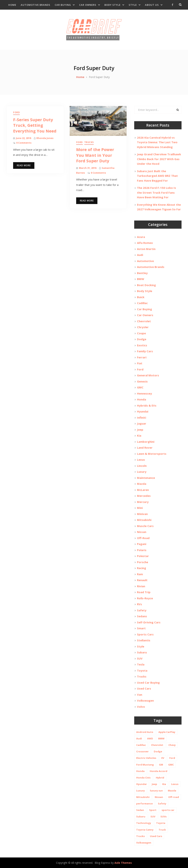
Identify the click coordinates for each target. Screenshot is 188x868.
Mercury (143, 502)
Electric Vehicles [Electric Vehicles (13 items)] (146, 758)
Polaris (142, 550)
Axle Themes (123, 863)
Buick (141, 297)
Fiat (140, 363)
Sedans (142, 616)
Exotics (142, 345)
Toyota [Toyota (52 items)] (161, 823)
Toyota (142, 670)
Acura (141, 237)
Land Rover (145, 448)
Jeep (140, 430)
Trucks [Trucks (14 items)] (140, 836)
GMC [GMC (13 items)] (171, 765)
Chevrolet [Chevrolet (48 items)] (157, 745)
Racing (142, 568)
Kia (139, 435)
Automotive (145, 261)
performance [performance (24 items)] (144, 804)
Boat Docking (146, 285)
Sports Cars (145, 634)
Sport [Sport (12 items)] (153, 810)
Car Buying (63, 5)
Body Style (112, 5)
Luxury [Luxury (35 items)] (140, 791)
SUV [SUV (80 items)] (153, 816)
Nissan (142, 532)
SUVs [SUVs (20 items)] (164, 816)
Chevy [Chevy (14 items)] (172, 745)
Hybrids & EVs (147, 405)
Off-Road (143, 538)
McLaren (143, 490)
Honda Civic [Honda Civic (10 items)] (143, 778)
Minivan (142, 514)
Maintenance (146, 478)
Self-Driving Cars (149, 622)
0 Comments (24, 143)
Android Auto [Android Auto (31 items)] (145, 732)
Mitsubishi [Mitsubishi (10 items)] (143, 797)
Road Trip (144, 592)
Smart (141, 628)
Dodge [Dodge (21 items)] (158, 751)
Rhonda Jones (45, 138)
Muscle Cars (145, 526)
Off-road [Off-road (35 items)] (174, 797)
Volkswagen (145, 700)
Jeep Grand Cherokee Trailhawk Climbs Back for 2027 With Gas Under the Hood (159, 159)
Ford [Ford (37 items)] (172, 758)
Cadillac (142, 303)
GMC (140, 387)
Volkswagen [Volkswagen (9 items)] (144, 843)
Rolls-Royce (145, 598)
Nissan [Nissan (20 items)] (159, 797)
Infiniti (142, 418)
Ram (140, 574)
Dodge (142, 339)
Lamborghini (146, 442)
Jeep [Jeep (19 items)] (154, 784)
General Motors (148, 375)
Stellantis (144, 640)
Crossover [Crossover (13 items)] (142, 751)
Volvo (141, 707)
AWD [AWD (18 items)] (150, 738)
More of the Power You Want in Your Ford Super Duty (95, 155)
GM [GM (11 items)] (161, 765)
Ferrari (142, 357)
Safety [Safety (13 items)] (162, 804)
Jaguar (142, 423)
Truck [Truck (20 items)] (162, 830)
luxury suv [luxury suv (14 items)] (156, 791)
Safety (142, 610)
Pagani (142, 544)
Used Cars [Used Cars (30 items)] (156, 836)
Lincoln (142, 466)
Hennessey (144, 393)
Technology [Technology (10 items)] (144, 823)
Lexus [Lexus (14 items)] (175, 784)
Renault (142, 580)
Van (140, 695)
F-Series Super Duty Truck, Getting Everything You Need (35, 125)
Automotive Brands (35, 5)
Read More (24, 165)
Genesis (142, 381)
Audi (140, 255)
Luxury (142, 472)
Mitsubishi (144, 520)
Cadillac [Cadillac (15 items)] (141, 745)
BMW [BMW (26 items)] (161, 738)
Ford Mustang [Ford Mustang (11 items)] (145, 765)
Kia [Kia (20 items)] (164, 784)
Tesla (141, 664)
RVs (139, 604)
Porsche (143, 562)
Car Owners (88, 5)
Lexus (141, 460)
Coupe (141, 333)
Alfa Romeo (145, 243)
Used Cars (144, 688)
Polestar (143, 556)
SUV (140, 658)
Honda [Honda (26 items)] (140, 771)
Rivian (141, 586)
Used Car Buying (148, 683)
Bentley (142, 273)
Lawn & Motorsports (152, 454)
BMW (141, 279)
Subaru (142, 652)
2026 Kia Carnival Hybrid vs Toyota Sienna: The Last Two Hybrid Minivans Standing (157, 142)
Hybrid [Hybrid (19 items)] (160, 778)
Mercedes (144, 496)
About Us (152, 5)
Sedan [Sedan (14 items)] (140, 810)
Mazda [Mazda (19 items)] (172, 791)
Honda (142, 399)
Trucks (89, 142)
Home (12, 5)
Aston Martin (146, 249)
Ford (16, 112)
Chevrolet (144, 321)
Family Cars (145, 351)
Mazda (142, 484)
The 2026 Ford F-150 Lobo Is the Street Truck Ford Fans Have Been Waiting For (156, 192)
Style (133, 5)
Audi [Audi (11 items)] (139, 738)
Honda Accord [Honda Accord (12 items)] (159, 771)
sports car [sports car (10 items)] (168, 810)
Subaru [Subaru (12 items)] (141, 816)
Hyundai (143, 411)
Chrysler (143, 327)
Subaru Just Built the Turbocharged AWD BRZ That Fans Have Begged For (157, 176)
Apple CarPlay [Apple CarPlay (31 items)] (167, 732)
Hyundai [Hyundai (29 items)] (141, 784)
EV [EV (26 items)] (163, 758)
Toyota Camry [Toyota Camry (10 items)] (145, 830)
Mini (140, 508)
